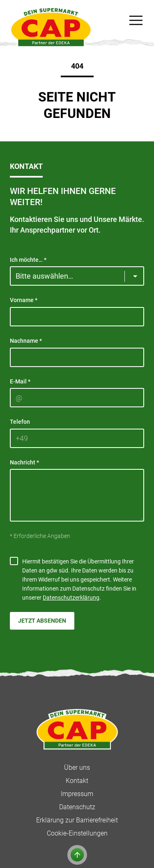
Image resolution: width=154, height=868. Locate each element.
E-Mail (20, 381)
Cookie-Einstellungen (77, 833)
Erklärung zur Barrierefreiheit (77, 820)
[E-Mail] (77, 398)
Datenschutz (77, 807)
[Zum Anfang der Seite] (77, 855)
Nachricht (24, 462)
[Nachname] (77, 357)
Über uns (77, 768)
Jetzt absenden (42, 621)
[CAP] (51, 27)
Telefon (20, 422)
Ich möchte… (28, 260)
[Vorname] (77, 317)
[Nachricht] (77, 495)
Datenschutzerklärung (71, 598)
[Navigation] (136, 21)
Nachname (26, 341)
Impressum (77, 794)
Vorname (24, 300)
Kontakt (77, 781)
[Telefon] (77, 438)
